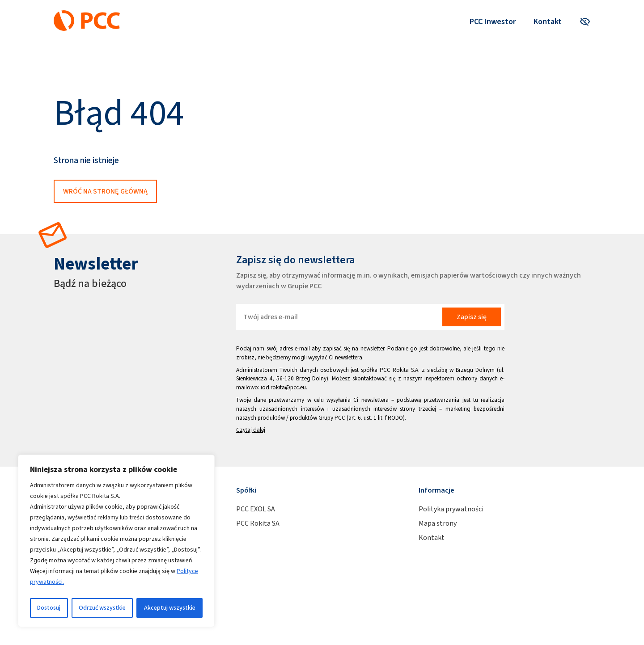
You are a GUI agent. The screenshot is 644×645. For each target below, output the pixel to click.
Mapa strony (438, 523)
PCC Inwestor (493, 21)
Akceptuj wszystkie (170, 608)
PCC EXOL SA (256, 509)
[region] (116, 541)
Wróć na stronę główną (105, 191)
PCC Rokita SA (258, 523)
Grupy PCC (332, 418)
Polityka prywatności (451, 509)
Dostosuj (49, 608)
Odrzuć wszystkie (102, 608)
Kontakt (548, 21)
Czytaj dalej (251, 430)
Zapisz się (472, 317)
